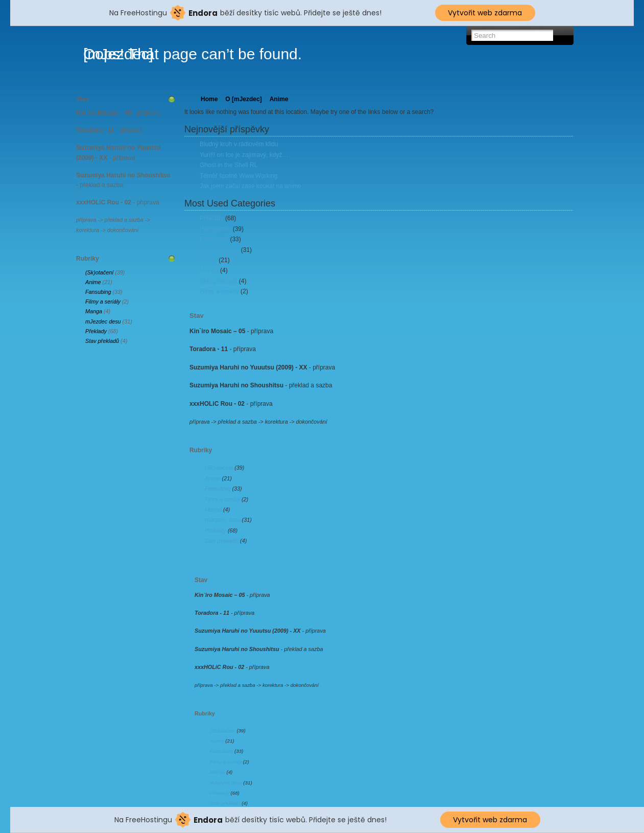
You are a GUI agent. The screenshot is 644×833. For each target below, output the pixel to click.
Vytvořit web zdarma (485, 13)
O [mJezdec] (243, 99)
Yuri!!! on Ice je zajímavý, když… (244, 155)
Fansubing (98, 292)
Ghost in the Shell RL (229, 165)
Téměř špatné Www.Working (239, 176)
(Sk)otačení (99, 272)
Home (209, 99)
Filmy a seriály (103, 302)
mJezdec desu (103, 321)
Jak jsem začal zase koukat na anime (251, 186)
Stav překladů (102, 341)
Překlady (96, 331)
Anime (93, 282)
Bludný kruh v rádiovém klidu (239, 144)
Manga (94, 311)
